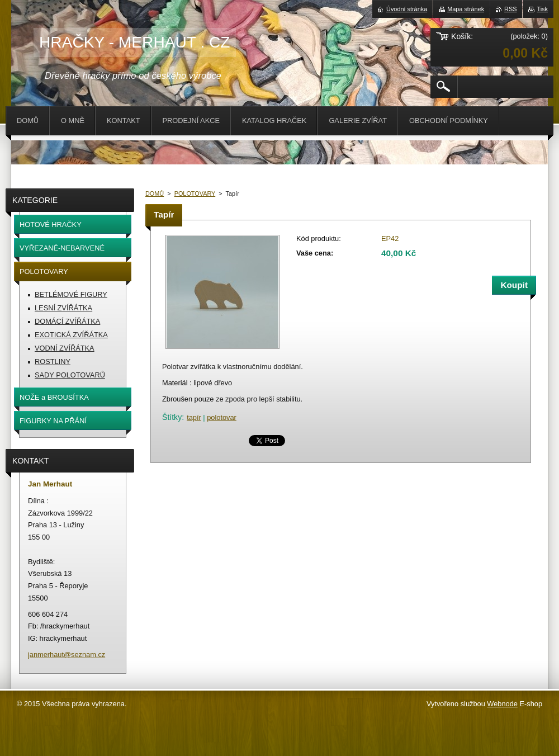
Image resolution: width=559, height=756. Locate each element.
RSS (510, 9)
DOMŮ (155, 193)
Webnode (502, 704)
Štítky (172, 417)
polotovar (222, 417)
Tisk (542, 9)
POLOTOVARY (195, 193)
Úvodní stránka (407, 9)
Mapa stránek (466, 9)
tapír (194, 417)
